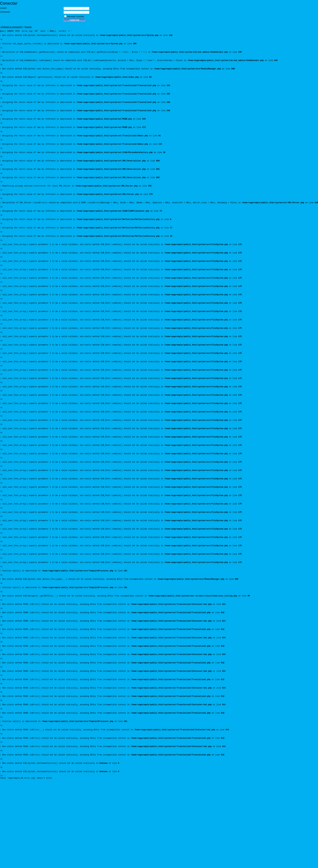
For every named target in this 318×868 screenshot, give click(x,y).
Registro (28, 27)
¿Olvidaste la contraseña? (11, 27)
